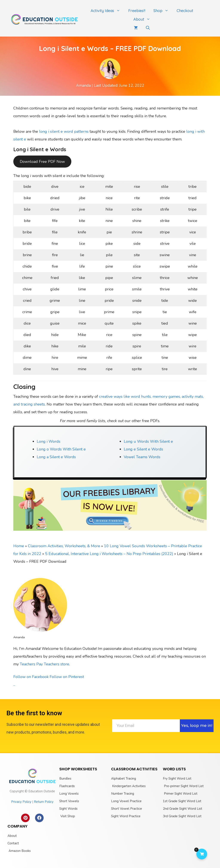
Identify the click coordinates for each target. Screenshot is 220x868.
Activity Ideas (107, 11)
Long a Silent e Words (56, 457)
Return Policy (44, 802)
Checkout (185, 11)
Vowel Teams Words (142, 457)
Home (19, 546)
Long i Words (49, 441)
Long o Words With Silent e (61, 449)
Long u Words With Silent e (148, 441)
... (14, 685)
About (144, 19)
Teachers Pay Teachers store (44, 664)
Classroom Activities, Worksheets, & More (64, 546)
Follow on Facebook (31, 677)
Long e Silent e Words (143, 449)
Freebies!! (137, 11)
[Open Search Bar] (148, 28)
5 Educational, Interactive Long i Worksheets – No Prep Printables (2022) (109, 554)
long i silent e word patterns (64, 131)
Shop (163, 11)
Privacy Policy (21, 802)
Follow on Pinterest (67, 677)
